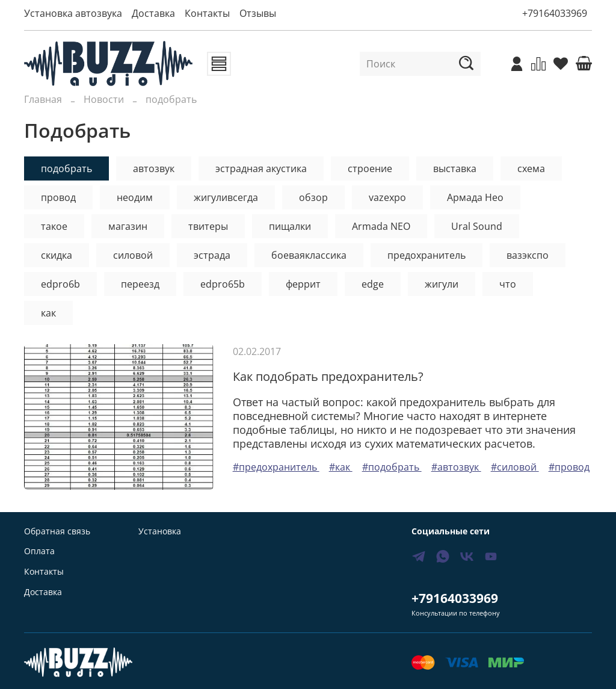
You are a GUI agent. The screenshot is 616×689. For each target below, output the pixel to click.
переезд (140, 284)
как (48, 313)
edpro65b (223, 284)
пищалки (290, 226)
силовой (133, 255)
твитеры (208, 226)
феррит (303, 284)
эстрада (212, 255)
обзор (313, 197)
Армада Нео (475, 197)
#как (341, 467)
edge (373, 284)
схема (531, 168)
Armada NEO (381, 226)
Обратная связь (57, 531)
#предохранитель (276, 467)
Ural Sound (477, 226)
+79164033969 (555, 13)
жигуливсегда (226, 197)
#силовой (515, 467)
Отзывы (258, 13)
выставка (455, 168)
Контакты (207, 13)
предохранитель (427, 255)
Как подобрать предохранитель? (328, 376)
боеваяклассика (309, 255)
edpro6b (60, 284)
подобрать (66, 168)
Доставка (153, 13)
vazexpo (387, 197)
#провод (569, 467)
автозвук (154, 168)
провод (58, 197)
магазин (128, 226)
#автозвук (456, 467)
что (508, 284)
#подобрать (392, 467)
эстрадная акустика (261, 168)
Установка (160, 531)
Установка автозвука (73, 13)
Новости (104, 99)
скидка (57, 255)
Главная (43, 99)
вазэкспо (528, 255)
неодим (135, 197)
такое (54, 226)
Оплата (39, 551)
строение (370, 168)
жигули (442, 284)
